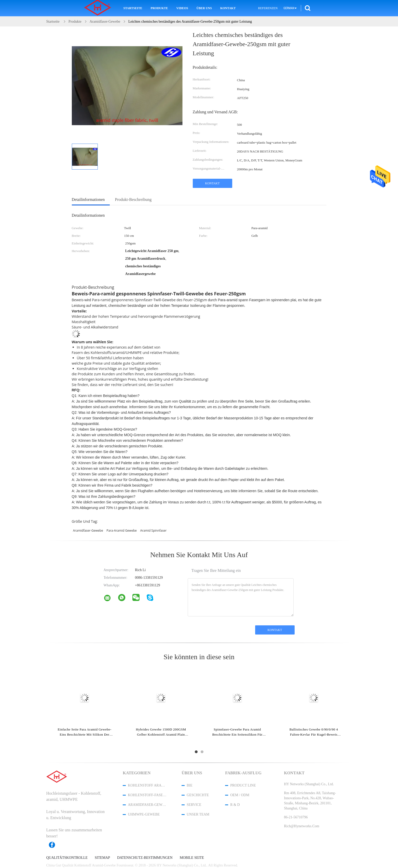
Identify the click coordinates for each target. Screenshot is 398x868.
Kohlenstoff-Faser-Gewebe (148, 795)
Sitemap (102, 858)
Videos (182, 8)
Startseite (133, 8)
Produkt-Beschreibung (133, 199)
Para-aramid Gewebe (122, 531)
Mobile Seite (192, 858)
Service (194, 805)
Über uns (204, 8)
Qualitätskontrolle (67, 858)
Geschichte (198, 795)
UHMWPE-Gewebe (144, 814)
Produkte (159, 8)
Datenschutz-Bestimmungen (145, 858)
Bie (190, 785)
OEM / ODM (240, 795)
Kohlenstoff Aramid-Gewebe (148, 785)
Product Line (243, 785)
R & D (235, 805)
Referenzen (268, 8)
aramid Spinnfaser (154, 531)
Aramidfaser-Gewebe (88, 531)
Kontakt (228, 8)
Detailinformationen (88, 199)
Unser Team (198, 814)
